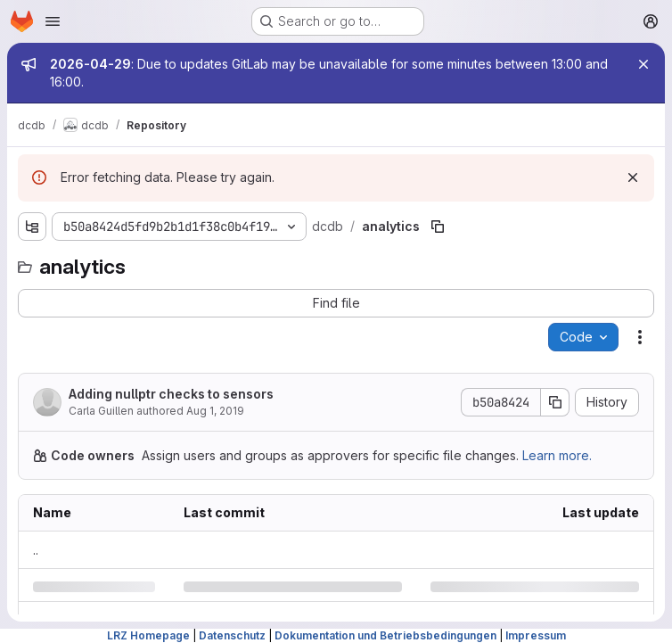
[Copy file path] (438, 227)
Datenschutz (232, 635)
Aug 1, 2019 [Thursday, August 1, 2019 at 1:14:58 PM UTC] (215, 411)
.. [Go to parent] (36, 550)
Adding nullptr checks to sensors (171, 394)
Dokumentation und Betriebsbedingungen (385, 635)
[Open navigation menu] (53, 21)
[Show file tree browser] (32, 227)
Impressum (536, 635)
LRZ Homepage (148, 635)
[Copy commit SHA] (555, 402)
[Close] (643, 64)
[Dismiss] (633, 177)
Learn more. (557, 455)
